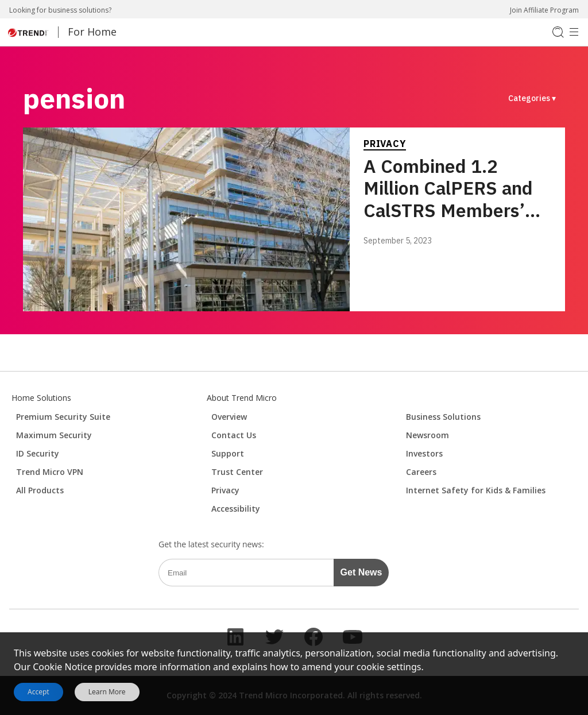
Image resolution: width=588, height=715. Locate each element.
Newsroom (428, 435)
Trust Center (237, 472)
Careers (421, 472)
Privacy (385, 144)
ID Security (38, 453)
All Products (40, 490)
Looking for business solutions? (60, 10)
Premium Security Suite (63, 417)
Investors (424, 453)
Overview (229, 417)
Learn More (107, 692)
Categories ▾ (532, 98)
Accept (38, 692)
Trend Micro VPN (50, 472)
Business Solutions (443, 417)
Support (228, 453)
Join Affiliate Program (544, 10)
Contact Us (234, 435)
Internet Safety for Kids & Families (476, 490)
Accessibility (236, 509)
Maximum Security (54, 435)
